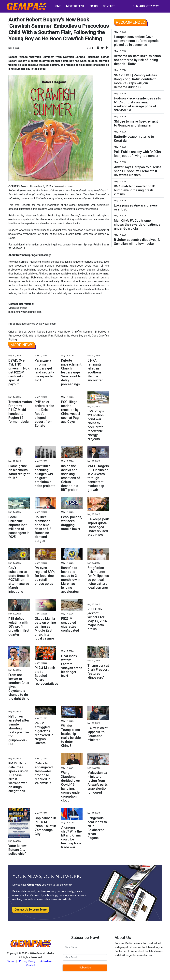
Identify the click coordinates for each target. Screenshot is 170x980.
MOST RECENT (75, 6)
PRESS (93, 6)
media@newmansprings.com (25, 312)
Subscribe (85, 968)
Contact (31, 965)
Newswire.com (63, 186)
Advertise (46, 961)
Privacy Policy (27, 961)
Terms (11, 961)
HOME (57, 6)
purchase (78, 230)
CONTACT (109, 6)
